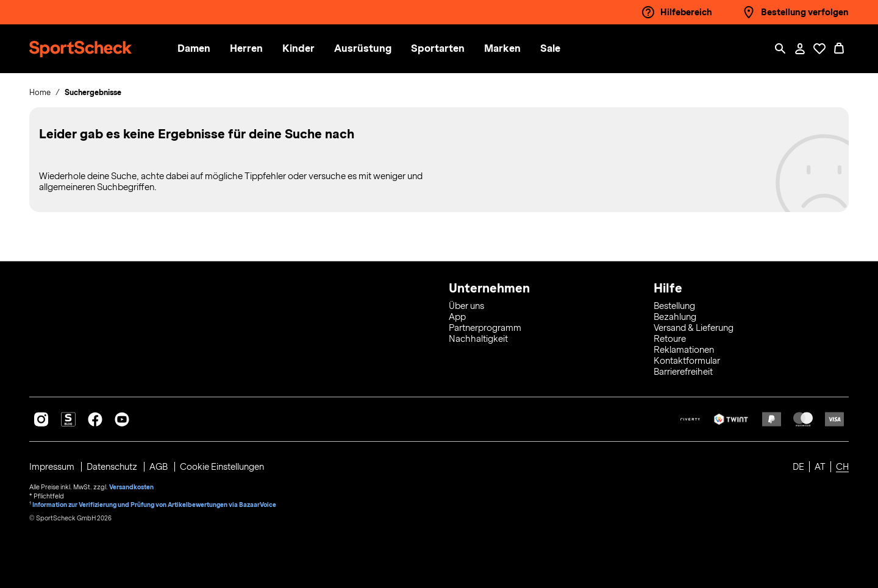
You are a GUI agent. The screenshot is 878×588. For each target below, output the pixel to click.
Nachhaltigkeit (478, 339)
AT (820, 467)
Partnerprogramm (485, 328)
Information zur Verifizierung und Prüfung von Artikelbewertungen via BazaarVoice (155, 503)
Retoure (670, 339)
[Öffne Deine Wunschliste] (819, 49)
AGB (160, 467)
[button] (197, 49)
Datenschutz (113, 467)
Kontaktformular (687, 361)
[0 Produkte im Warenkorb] (839, 49)
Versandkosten (131, 486)
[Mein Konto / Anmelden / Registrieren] (800, 49)
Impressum (53, 467)
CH (842, 467)
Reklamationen (684, 350)
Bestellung (674, 306)
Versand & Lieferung (694, 328)
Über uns (466, 306)
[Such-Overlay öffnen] (780, 49)
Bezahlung (675, 317)
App (457, 317)
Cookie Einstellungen (223, 467)
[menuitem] (207, 49)
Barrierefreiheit (683, 372)
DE (798, 467)
